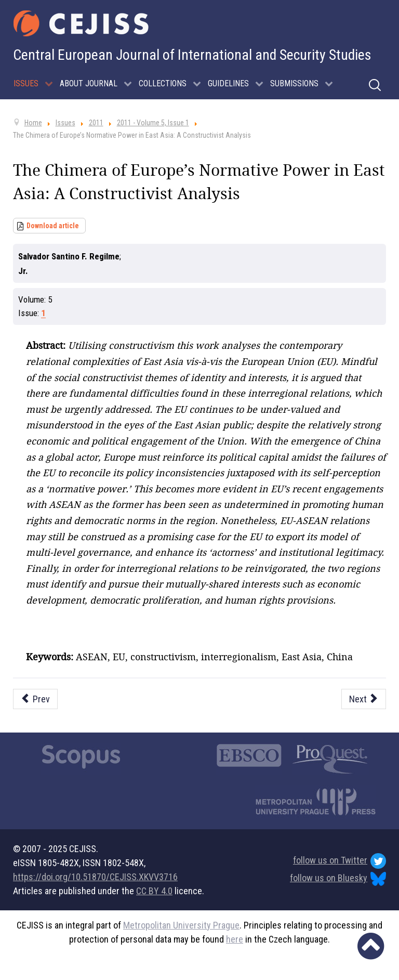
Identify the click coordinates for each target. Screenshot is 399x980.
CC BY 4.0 (154, 891)
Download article (53, 226)
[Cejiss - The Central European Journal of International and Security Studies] (81, 23)
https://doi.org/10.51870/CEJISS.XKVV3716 (95, 877)
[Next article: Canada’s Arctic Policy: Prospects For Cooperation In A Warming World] (364, 699)
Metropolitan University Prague (181, 925)
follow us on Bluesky (338, 879)
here (235, 939)
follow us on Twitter (340, 861)
